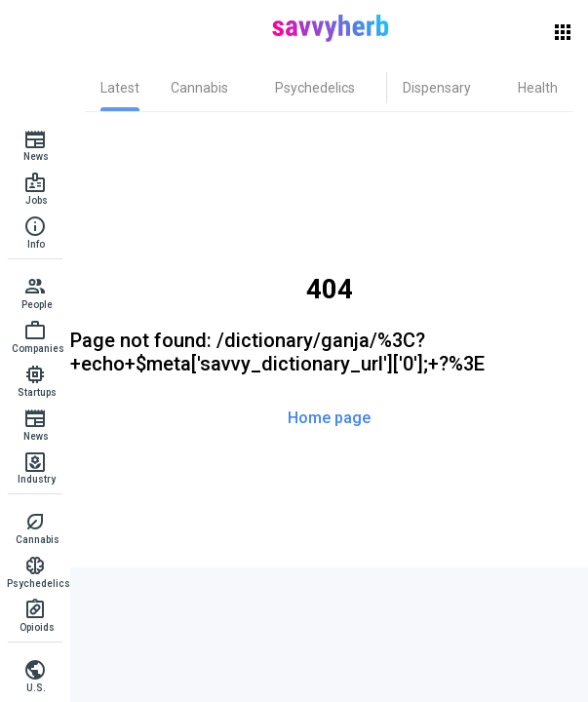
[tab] (120, 88)
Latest (120, 88)
